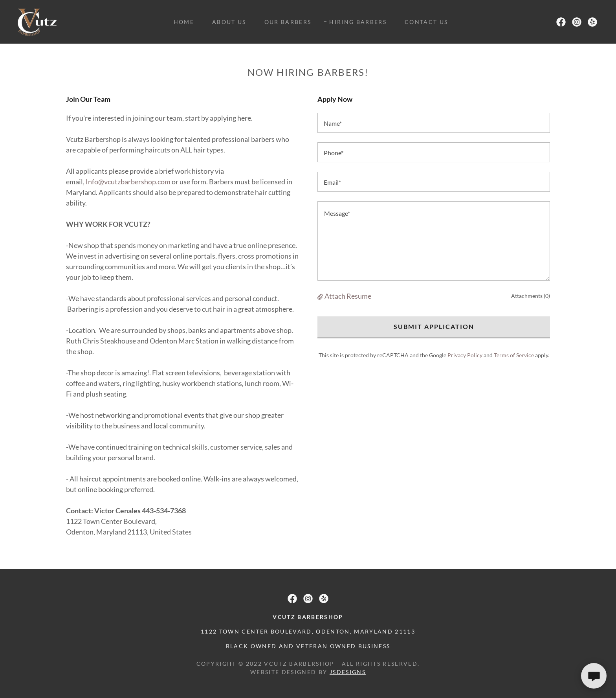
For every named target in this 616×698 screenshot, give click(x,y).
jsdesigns (348, 672)
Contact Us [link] (426, 22)
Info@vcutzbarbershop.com (127, 182)
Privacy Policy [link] (465, 355)
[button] (321, 296)
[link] (37, 21)
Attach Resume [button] (348, 296)
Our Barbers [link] (288, 22)
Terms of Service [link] (514, 355)
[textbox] (434, 123)
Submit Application (434, 326)
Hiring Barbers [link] (358, 22)
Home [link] (184, 22)
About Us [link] (229, 22)
